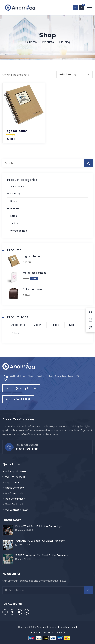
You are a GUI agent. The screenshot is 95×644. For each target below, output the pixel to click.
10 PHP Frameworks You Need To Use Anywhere (42, 555)
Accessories (17, 186)
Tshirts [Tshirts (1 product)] (15, 333)
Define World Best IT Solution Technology (39, 526)
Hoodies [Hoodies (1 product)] (54, 325)
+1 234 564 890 (18, 399)
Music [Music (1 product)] (71, 325)
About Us (35, 633)
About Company (14, 488)
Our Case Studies (15, 493)
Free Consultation (15, 499)
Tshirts (14, 223)
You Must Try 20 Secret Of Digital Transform (40, 541)
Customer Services (16, 477)
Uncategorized (19, 231)
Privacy (61, 633)
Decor (14, 201)
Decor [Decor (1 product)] (37, 325)
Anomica (42, 627)
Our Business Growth (17, 510)
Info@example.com (21, 388)
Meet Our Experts (15, 504)
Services (49, 633)
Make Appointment (16, 471)
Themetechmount (67, 627)
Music (14, 216)
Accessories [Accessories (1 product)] (18, 325)
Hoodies (15, 208)
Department (12, 482)
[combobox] (75, 74)
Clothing (15, 194)
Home (31, 42)
